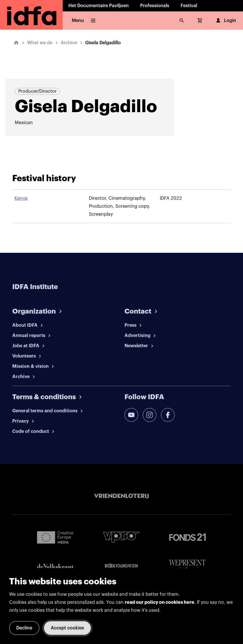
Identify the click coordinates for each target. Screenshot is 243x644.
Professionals (155, 6)
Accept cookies (67, 628)
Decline (24, 628)
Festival (189, 6)
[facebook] (168, 415)
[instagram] (150, 415)
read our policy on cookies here (160, 602)
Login (225, 21)
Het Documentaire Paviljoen (99, 6)
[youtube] (131, 415)
